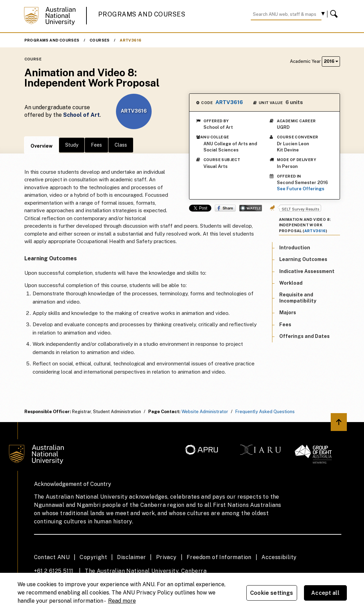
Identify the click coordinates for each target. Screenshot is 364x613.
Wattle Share (251, 208)
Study (72, 145)
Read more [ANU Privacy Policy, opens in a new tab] (122, 601)
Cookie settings (272, 593)
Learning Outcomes (303, 259)
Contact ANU (52, 557)
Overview (42, 146)
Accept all (325, 593)
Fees (96, 145)
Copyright (93, 557)
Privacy (166, 557)
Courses (100, 40)
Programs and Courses (142, 14)
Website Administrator (205, 412)
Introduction (295, 248)
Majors (288, 313)
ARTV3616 (131, 40)
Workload (291, 283)
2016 (331, 61)
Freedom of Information (219, 557)
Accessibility (279, 557)
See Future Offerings (301, 189)
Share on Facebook (225, 208)
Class (121, 145)
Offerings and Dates (304, 336)
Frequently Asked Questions (265, 412)
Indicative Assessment (307, 271)
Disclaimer (131, 557)
